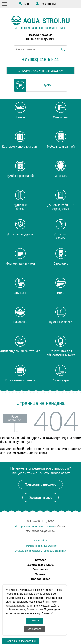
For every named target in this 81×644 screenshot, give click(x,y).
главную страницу (68, 449)
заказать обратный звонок (40, 71)
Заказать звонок (40, 497)
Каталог (40, 560)
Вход (27, 4)
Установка (41, 569)
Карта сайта (41, 541)
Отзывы (40, 574)
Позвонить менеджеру (40, 484)
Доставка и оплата (41, 565)
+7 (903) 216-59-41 (41, 60)
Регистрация (49, 4)
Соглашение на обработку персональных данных (40, 551)
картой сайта (38, 453)
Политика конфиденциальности (40, 546)
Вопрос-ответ (41, 579)
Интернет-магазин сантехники (34, 526)
